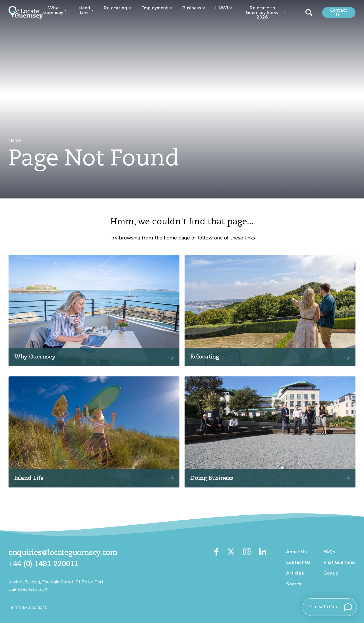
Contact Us (339, 13)
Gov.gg (331, 573)
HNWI (224, 8)
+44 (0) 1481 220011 (44, 564)
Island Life (86, 10)
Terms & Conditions (28, 607)
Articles (295, 573)
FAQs (329, 552)
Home (15, 140)
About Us (296, 552)
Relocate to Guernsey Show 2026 (265, 13)
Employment (157, 8)
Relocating (118, 8)
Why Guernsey (55, 10)
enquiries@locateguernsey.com (63, 553)
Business (194, 8)
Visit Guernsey (339, 562)
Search (294, 584)
